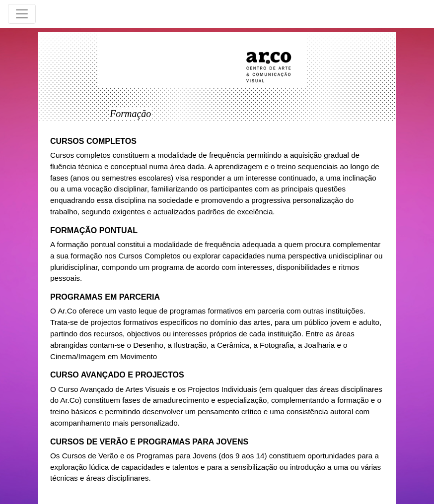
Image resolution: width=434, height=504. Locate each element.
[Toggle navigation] (22, 14)
